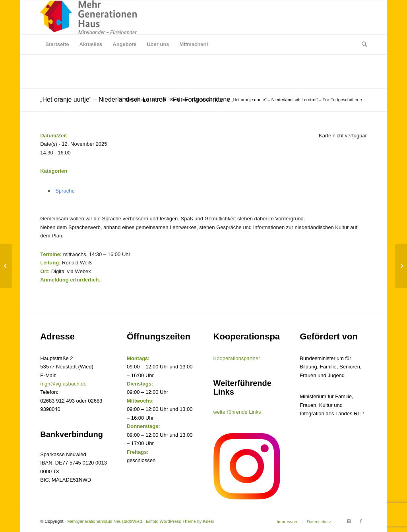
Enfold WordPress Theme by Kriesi (180, 521)
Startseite (179, 100)
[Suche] (362, 44)
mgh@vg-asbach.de (63, 384)
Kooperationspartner (237, 358)
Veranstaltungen (210, 100)
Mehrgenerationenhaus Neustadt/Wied (105, 521)
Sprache (65, 191)
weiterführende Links (237, 412)
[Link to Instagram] (349, 521)
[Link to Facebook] (361, 521)
